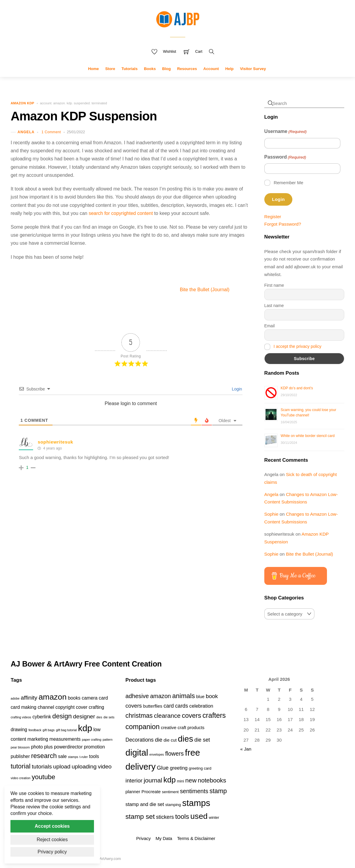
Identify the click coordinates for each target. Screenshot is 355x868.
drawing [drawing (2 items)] (19, 730)
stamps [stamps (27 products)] (196, 803)
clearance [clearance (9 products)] (167, 716)
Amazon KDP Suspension (84, 116)
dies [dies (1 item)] (99, 717)
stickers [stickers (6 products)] (165, 817)
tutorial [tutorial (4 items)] (21, 766)
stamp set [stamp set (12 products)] (140, 816)
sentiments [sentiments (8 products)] (194, 791)
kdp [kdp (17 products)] (170, 780)
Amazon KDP (23, 103)
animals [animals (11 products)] (183, 696)
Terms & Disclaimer (196, 838)
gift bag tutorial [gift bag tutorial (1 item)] (66, 730)
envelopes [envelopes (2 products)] (157, 754)
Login (236, 389)
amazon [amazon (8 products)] (160, 696)
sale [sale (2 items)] (62, 756)
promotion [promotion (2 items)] (94, 747)
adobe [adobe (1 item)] (15, 698)
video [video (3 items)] (105, 767)
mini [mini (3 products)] (180, 781)
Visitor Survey (253, 69)
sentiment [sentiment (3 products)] (170, 792)
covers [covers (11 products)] (191, 716)
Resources (187, 69)
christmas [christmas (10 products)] (139, 716)
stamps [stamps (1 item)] (73, 757)
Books (150, 69)
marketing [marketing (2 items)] (38, 739)
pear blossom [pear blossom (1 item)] (20, 747)
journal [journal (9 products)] (153, 780)
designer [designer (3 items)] (84, 716)
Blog (167, 69)
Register (273, 217)
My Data (164, 838)
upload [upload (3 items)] (62, 767)
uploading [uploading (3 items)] (84, 767)
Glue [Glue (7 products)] (163, 768)
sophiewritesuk (55, 442)
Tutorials (129, 69)
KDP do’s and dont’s (297, 388)
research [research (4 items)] (44, 756)
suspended (82, 103)
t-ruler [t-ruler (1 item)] (84, 757)
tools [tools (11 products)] (182, 817)
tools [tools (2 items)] (94, 756)
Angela (26, 132)
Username (285, 132)
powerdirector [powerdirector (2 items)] (68, 747)
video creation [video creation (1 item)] (21, 778)
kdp (70, 103)
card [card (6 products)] (169, 706)
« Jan (246, 749)
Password (285, 157)
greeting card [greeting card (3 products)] (200, 768)
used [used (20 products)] (199, 816)
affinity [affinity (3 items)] (29, 698)
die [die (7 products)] (159, 740)
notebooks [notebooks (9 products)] (212, 780)
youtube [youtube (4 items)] (43, 777)
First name (274, 285)
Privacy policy (52, 852)
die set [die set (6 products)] (202, 740)
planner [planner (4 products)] (133, 792)
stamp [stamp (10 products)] (218, 791)
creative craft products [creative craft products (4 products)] (183, 728)
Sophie (271, 514)
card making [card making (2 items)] (24, 707)
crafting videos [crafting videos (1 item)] (21, 717)
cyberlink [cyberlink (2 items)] (42, 717)
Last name (274, 306)
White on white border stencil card (308, 436)
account (46, 103)
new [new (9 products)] (191, 780)
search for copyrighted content (121, 213)
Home (93, 69)
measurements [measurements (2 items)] (65, 739)
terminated (99, 103)
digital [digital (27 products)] (137, 753)
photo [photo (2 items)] (37, 747)
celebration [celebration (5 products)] (201, 706)
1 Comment (51, 132)
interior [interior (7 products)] (134, 781)
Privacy (143, 838)
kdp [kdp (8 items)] (85, 728)
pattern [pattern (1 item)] (108, 740)
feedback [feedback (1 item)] (35, 730)
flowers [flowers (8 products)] (175, 754)
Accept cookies (52, 826)
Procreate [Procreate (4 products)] (151, 792)
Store (110, 69)
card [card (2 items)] (103, 698)
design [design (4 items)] (62, 716)
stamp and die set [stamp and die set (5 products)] (145, 804)
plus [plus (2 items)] (48, 747)
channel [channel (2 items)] (46, 707)
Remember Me (288, 183)
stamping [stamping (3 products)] (173, 805)
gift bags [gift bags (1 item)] (49, 730)
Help (229, 69)
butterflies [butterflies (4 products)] (153, 706)
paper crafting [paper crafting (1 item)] (92, 740)
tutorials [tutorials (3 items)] (42, 767)
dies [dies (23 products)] (185, 739)
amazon (59, 103)
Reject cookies (52, 840)
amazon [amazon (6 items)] (53, 697)
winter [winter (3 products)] (214, 817)
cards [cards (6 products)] (182, 706)
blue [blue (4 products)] (200, 697)
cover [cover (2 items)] (82, 707)
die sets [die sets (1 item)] (109, 717)
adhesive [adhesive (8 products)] (137, 696)
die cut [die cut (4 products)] (170, 740)
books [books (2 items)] (74, 698)
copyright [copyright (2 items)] (65, 707)
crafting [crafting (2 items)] (96, 707)
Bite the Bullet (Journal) (215, 289)
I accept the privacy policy (297, 346)
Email (270, 326)
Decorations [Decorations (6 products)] (139, 740)
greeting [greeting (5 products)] (179, 768)
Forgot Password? (283, 224)
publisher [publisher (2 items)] (20, 756)
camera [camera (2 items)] (90, 698)
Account (211, 69)
